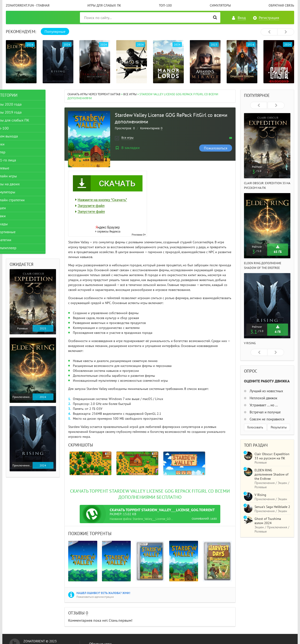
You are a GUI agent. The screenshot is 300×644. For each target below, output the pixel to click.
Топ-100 (165, 5)
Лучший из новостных (266, 391)
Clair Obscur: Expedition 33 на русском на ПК (272, 456)
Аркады (16, 224)
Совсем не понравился (266, 419)
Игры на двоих (22, 184)
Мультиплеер (20, 248)
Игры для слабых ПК (104, 5)
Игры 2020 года (23, 104)
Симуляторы (220, 5)
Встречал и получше (265, 412)
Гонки (14, 144)
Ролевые (16, 168)
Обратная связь (281, 5)
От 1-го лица (20, 160)
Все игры (130, 94)
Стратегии (17, 240)
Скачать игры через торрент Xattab (94, 94)
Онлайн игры (20, 176)
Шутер (15, 152)
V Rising (250, 343)
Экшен (15, 208)
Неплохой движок (263, 398)
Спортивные (20, 232)
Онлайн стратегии (24, 200)
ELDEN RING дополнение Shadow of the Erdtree (271, 474)
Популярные (55, 31)
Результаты (279, 427)
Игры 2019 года (23, 112)
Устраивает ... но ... (263, 405)
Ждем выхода (21, 136)
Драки (15, 216)
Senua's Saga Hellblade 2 (272, 507)
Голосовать (255, 427)
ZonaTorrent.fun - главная (28, 5)
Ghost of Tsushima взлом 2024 (268, 521)
